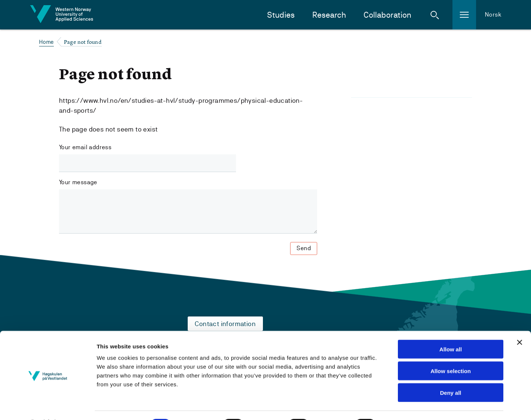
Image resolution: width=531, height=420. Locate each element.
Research (329, 15)
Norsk (493, 15)
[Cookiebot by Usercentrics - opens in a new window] (48, 406)
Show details (407, 405)
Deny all (451, 373)
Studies (281, 15)
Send (304, 248)
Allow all (451, 330)
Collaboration (387, 15)
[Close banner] (520, 323)
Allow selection (450, 351)
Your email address (85, 147)
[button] (435, 15)
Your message (78, 182)
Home (46, 42)
